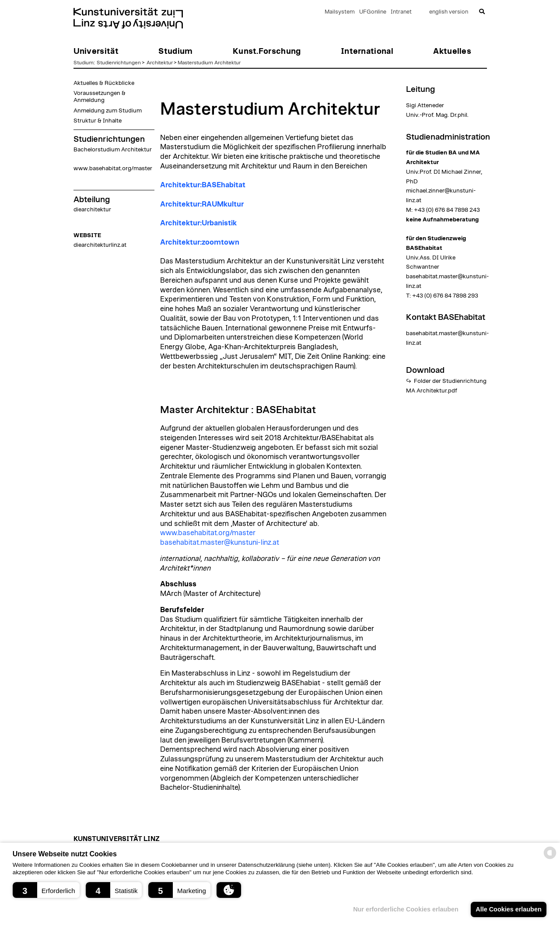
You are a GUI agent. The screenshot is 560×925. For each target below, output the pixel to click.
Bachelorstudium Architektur (113, 150)
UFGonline (373, 12)
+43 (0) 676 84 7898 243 (447, 210)
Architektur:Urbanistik (198, 223)
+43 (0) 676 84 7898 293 (445, 296)
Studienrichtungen (119, 63)
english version (449, 12)
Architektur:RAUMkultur (202, 204)
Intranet (401, 12)
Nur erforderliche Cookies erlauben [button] (406, 909)
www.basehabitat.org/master (113, 168)
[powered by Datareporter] (550, 858)
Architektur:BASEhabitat (203, 185)
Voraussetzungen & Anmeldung (100, 97)
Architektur (160, 63)
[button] (46, 890)
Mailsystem (340, 12)
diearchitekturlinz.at (100, 245)
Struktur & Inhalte (98, 121)
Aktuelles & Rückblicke (104, 83)
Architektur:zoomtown (200, 242)
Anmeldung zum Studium (108, 111)
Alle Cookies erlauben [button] (508, 909)
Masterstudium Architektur (209, 63)
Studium (84, 63)
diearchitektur (92, 210)
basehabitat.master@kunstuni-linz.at (220, 543)
